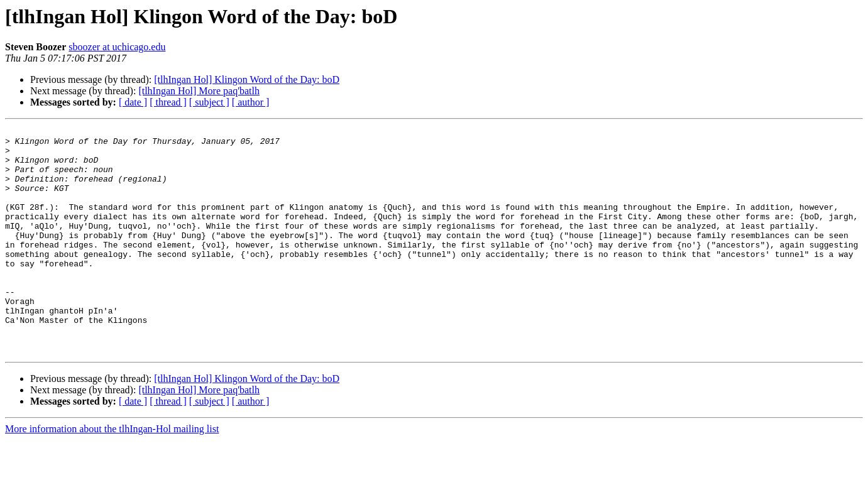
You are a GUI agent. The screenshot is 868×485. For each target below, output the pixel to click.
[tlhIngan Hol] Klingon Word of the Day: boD (247, 79)
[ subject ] (209, 102)
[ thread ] (168, 102)
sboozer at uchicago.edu (117, 47)
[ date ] (133, 102)
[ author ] (251, 102)
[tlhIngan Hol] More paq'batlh (199, 91)
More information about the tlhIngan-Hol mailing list (112, 474)
